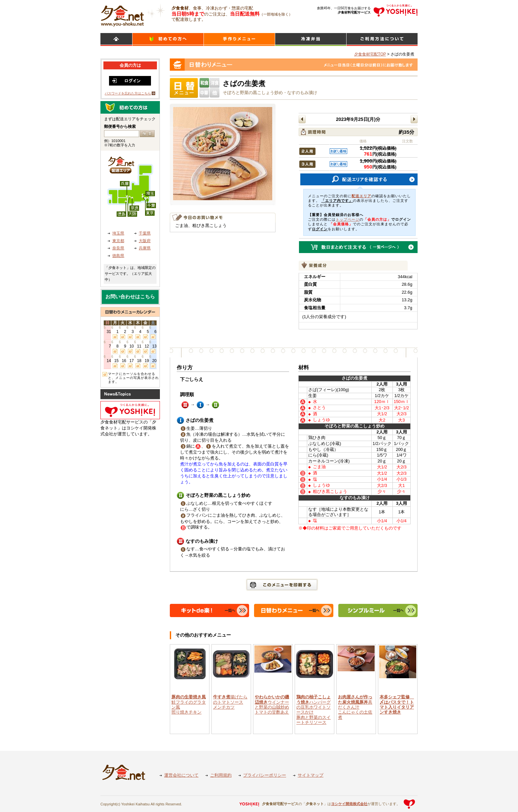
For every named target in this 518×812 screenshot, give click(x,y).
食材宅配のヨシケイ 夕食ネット (122, 15)
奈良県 (118, 248)
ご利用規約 (221, 775)
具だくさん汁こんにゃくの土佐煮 (355, 707)
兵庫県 (145, 248)
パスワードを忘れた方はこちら (128, 93)
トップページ (348, 219)
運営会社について (181, 775)
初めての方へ (168, 39)
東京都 (118, 241)
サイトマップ (311, 775)
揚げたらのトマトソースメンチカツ (230, 702)
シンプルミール (311, 39)
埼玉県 (118, 233)
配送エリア (361, 196)
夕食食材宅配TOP (370, 54)
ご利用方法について (382, 39)
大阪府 (145, 241)
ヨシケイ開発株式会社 (349, 804)
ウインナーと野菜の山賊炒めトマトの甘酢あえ (272, 704)
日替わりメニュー (239, 39)
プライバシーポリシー (265, 775)
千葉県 (145, 233)
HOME (116, 39)
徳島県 (118, 256)
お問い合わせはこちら (130, 297)
